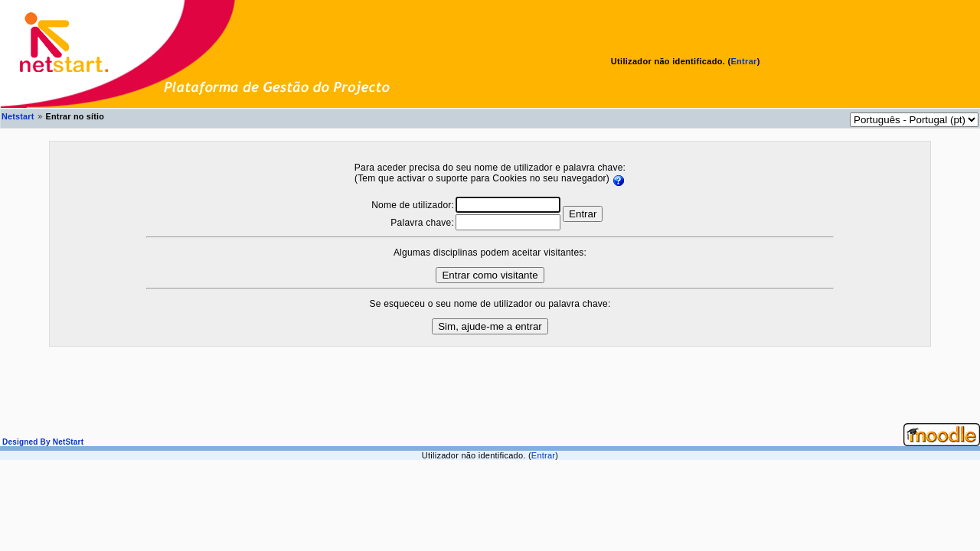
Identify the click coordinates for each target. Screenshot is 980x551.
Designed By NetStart (42, 442)
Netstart (18, 116)
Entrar (743, 61)
